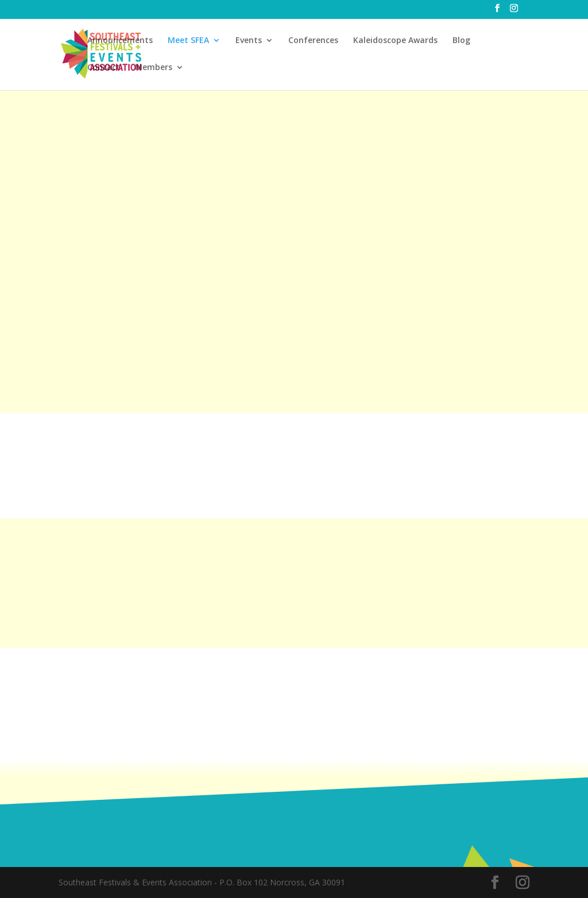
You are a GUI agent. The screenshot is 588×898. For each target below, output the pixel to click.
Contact (104, 68)
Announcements (120, 41)
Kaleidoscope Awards (395, 41)
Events (249, 41)
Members (154, 68)
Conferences (313, 41)
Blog (461, 41)
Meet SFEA (188, 41)
